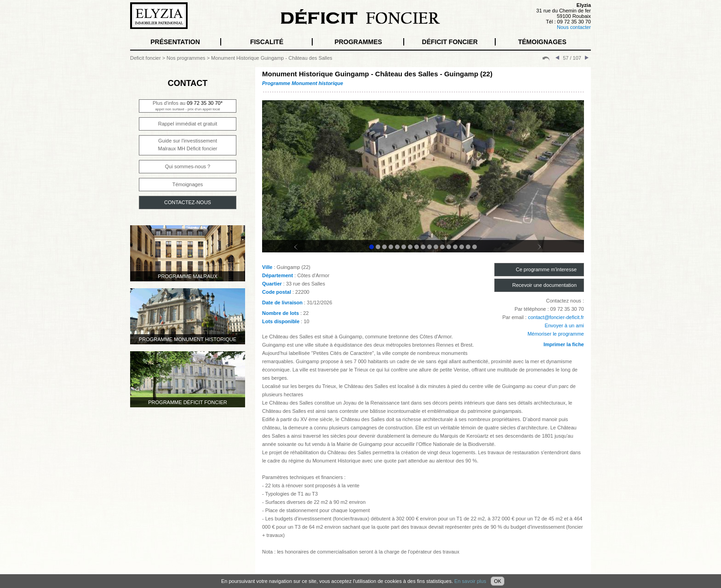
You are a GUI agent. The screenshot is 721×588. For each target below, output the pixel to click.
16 (468, 247)
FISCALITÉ (267, 42)
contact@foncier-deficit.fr (556, 317)
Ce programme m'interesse (546, 269)
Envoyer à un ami (564, 325)
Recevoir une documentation (544, 285)
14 (455, 247)
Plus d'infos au (188, 106)
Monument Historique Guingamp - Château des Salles (272, 58)
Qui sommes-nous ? (188, 166)
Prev (302, 251)
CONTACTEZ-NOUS (188, 202)
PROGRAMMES (358, 42)
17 (475, 247)
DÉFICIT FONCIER (450, 42)
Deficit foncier (146, 58)
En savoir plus (470, 581)
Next (544, 251)
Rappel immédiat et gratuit (188, 124)
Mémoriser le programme (556, 334)
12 (442, 247)
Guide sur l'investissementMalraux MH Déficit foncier (188, 145)
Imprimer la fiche (564, 344)
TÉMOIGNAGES (542, 42)
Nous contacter (574, 27)
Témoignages (188, 184)
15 (462, 247)
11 (436, 247)
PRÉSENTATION (175, 42)
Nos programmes (186, 58)
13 (449, 247)
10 (429, 247)
